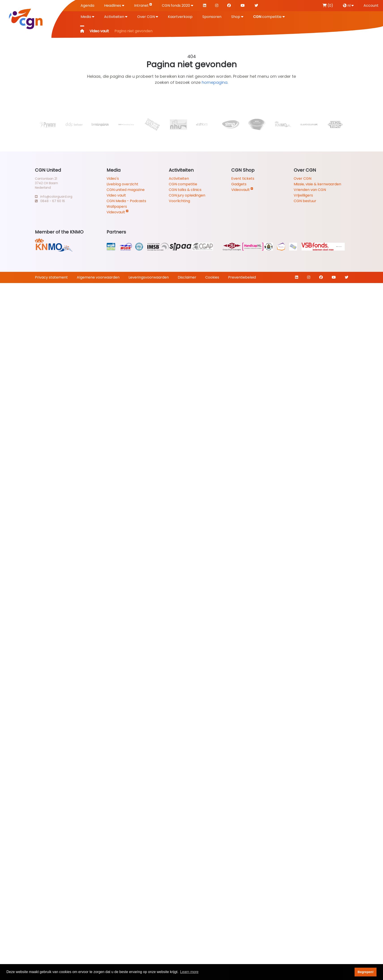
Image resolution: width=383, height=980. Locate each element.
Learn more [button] (189, 972)
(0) (328, 5)
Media (87, 17)
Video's (113, 178)
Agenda (87, 5)
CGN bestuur (305, 201)
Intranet (143, 5)
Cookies (212, 277)
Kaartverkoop (180, 17)
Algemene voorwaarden (98, 277)
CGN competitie (183, 184)
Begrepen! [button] (366, 972)
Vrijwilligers (303, 195)
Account (371, 5)
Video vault (99, 31)
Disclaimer (187, 277)
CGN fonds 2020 (178, 5)
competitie (269, 17)
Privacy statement (51, 277)
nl (348, 5)
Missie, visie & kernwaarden (317, 184)
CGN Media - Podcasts (126, 201)
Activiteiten (116, 17)
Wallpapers (117, 207)
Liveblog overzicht (122, 184)
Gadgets (239, 184)
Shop (237, 17)
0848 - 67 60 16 (50, 201)
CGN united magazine (126, 190)
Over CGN (148, 17)
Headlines (114, 5)
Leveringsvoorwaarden (149, 277)
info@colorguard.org (54, 197)
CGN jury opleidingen (187, 195)
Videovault (118, 212)
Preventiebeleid (242, 277)
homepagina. (215, 82)
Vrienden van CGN (310, 190)
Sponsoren (212, 17)
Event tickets (243, 178)
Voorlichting (179, 201)
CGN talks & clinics (185, 190)
